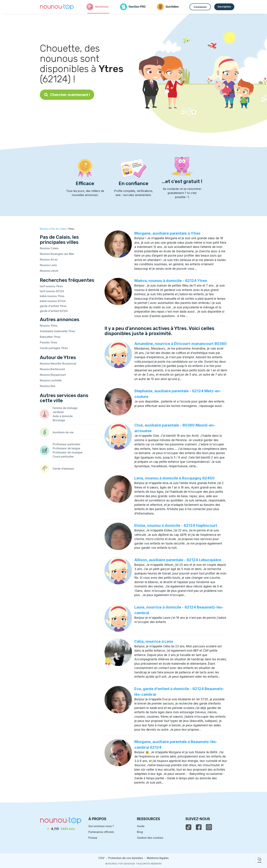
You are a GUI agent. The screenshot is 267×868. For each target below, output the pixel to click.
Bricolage (59, 420)
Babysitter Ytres (50, 337)
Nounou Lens (48, 265)
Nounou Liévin (49, 271)
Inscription (224, 7)
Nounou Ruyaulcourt (53, 375)
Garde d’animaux (63, 469)
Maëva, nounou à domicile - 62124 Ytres (171, 281)
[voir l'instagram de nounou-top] (209, 827)
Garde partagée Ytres (54, 348)
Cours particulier (63, 456)
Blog (140, 832)
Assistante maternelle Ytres (57, 331)
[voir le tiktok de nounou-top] (189, 827)
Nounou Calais (49, 248)
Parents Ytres (48, 342)
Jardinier (58, 412)
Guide (141, 826)
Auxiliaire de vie (63, 432)
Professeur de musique (68, 452)
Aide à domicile (63, 416)
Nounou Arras (49, 259)
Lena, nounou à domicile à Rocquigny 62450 (174, 478)
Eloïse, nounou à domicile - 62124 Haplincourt (176, 525)
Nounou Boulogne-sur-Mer (57, 254)
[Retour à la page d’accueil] (57, 7)
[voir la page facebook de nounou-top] (199, 827)
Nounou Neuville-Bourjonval (58, 364)
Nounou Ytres (49, 326)
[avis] (61, 829)
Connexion (200, 7)
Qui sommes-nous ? (101, 826)
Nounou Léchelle (51, 380)
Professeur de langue (66, 448)
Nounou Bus (48, 386)
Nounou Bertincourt (52, 369)
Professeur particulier (66, 444)
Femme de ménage (65, 408)
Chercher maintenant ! (67, 95)
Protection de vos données (126, 858)
